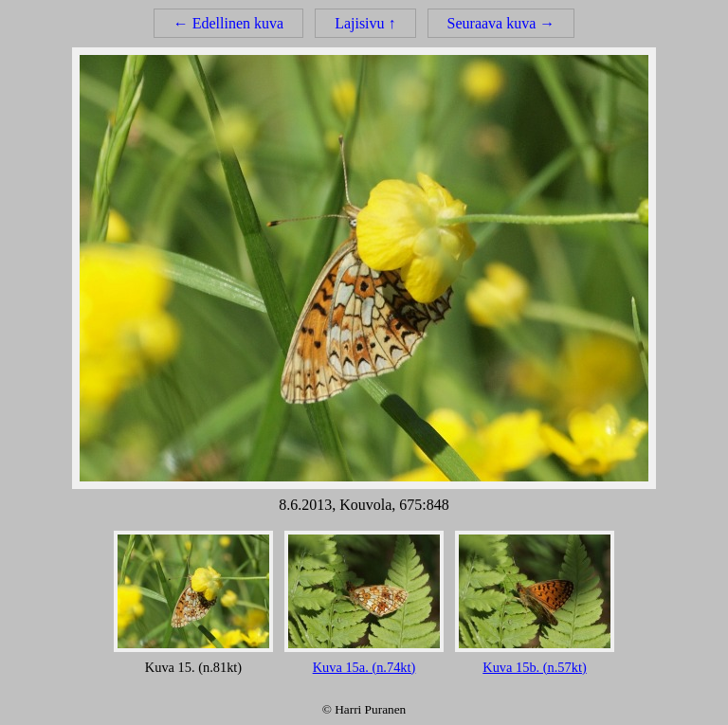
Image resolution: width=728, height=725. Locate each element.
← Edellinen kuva (228, 23)
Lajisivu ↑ (365, 23)
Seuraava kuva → (501, 23)
